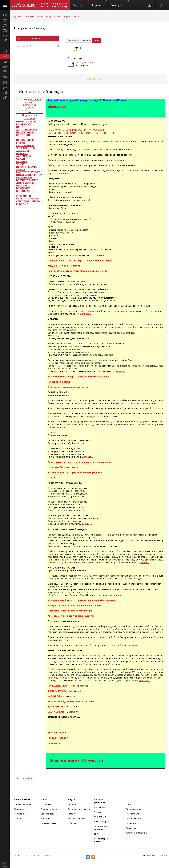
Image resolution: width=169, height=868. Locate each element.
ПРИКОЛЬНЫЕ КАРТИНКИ (25, 134)
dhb (76, 50)
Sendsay (72, 814)
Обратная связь (49, 823)
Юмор (49, 17)
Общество (131, 823)
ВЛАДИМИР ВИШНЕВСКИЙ (25, 190)
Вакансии (45, 819)
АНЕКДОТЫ (23, 151)
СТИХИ (21, 159)
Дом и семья (132, 828)
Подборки (120, 3)
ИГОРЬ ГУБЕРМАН (27, 167)
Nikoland (163, 855)
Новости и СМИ (133, 814)
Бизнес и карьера (103, 821)
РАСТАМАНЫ (24, 178)
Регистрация (20, 809)
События (72, 823)
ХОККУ (20, 164)
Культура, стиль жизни (24, 17)
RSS (58, 46)
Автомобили (100, 807)
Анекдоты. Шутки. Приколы (67, 17)
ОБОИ (20, 127)
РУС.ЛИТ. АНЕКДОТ (28, 172)
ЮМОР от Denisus (26, 122)
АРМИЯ (21, 170)
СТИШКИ (22, 161)
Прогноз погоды (134, 809)
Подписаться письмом (30, 117)
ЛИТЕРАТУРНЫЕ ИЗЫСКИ (26, 184)
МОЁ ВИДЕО (23, 196)
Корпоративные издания (80, 809)
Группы (100, 3)
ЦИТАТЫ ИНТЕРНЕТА (29, 175)
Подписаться (38, 38)
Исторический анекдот (31, 28)
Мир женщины (101, 817)
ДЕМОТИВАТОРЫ (27, 130)
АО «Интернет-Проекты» (40, 856)
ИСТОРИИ (22, 153)
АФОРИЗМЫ (23, 156)
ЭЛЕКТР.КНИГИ (25, 148)
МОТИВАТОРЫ (25, 145)
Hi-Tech (98, 834)
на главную (54, 743)
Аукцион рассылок (76, 819)
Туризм (98, 812)
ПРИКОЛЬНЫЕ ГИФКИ (25, 141)
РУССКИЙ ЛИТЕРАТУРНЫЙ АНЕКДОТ (30, 105)
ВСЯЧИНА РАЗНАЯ (27, 180)
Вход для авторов (23, 804)
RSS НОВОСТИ (25, 124)
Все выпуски (93, 79)
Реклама (72, 804)
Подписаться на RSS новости (76, 760)
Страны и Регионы (135, 819)
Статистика (76, 58)
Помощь (18, 819)
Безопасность (48, 814)
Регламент (19, 814)
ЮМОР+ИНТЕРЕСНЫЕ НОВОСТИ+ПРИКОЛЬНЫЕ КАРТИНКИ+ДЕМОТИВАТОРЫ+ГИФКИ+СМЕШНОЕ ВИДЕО (82, 131)
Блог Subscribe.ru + (50, 809)
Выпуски (81, 3)
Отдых (40, 17)
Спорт (129, 804)
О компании (47, 804)
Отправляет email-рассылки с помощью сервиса (53, 5)
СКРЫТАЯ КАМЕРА (28, 199)
